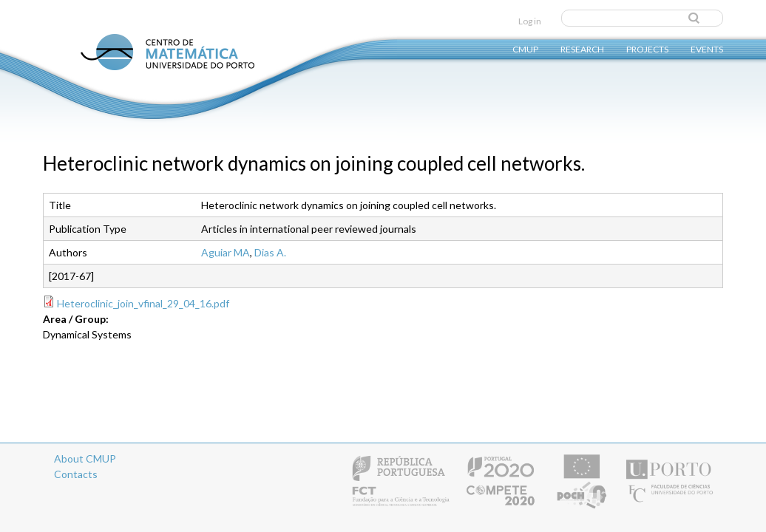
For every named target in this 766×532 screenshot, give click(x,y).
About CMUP (85, 458)
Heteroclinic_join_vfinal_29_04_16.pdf (143, 303)
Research (582, 48)
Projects (647, 48)
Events (707, 48)
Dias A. (270, 252)
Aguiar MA (226, 252)
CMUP (525, 48)
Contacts (76, 474)
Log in (530, 21)
